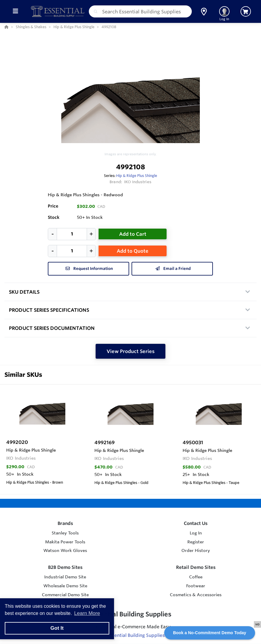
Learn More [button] (87, 613)
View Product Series (131, 351)
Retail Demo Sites (196, 567)
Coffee (196, 577)
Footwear (196, 586)
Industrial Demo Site (65, 577)
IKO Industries (138, 182)
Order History (196, 550)
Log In (196, 533)
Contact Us (196, 523)
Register (196, 542)
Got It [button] (57, 628)
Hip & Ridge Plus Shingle (137, 175)
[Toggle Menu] (15, 11)
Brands (65, 523)
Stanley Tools (65, 533)
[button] (204, 12)
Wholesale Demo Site (65, 586)
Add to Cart (133, 234)
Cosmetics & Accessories (196, 595)
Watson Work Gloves (65, 550)
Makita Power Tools (65, 542)
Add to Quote (133, 251)
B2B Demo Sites (65, 567)
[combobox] (140, 11)
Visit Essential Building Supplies (130, 635)
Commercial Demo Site (65, 595)
